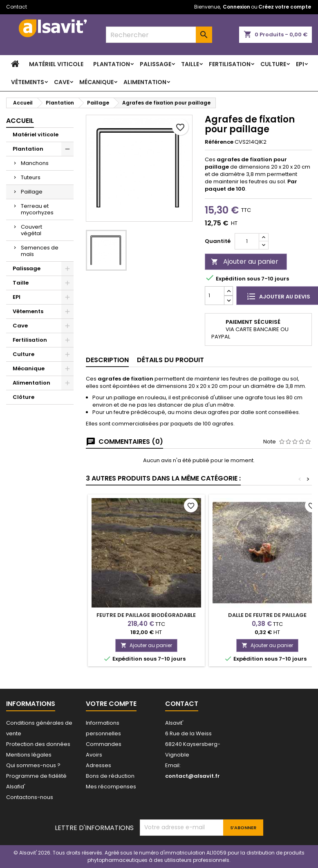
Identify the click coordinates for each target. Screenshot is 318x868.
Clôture (24, 397)
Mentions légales (29, 755)
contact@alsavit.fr (193, 776)
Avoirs (94, 755)
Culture (273, 64)
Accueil (20, 121)
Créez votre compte (285, 7)
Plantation (112, 64)
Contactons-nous (30, 797)
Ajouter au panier (245, 262)
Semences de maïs (40, 251)
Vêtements (28, 82)
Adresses (99, 765)
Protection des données (38, 744)
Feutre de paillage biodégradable (146, 615)
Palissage (156, 64)
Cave (62, 82)
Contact (17, 7)
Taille (190, 64)
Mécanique (96, 82)
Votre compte (111, 704)
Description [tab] (107, 360)
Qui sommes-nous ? (33, 765)
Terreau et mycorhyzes (37, 209)
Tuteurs (31, 177)
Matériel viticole (56, 64)
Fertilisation (230, 64)
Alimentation (145, 82)
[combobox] (159, 35)
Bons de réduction (110, 776)
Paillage (32, 192)
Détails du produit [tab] (170, 360)
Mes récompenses (111, 787)
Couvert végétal (31, 230)
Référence (219, 142)
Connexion (236, 7)
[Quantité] (247, 241)
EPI (300, 64)
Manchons (35, 163)
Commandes (104, 744)
